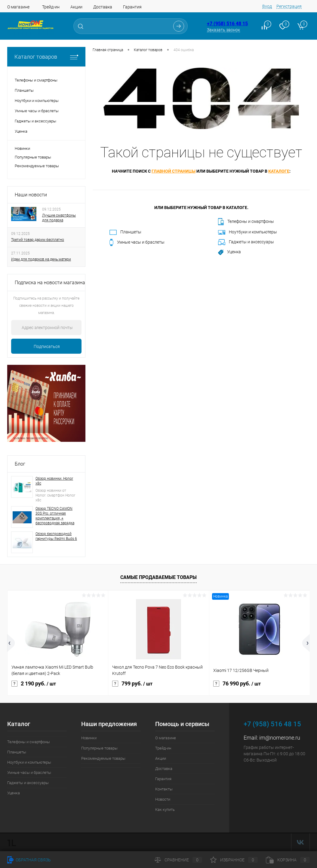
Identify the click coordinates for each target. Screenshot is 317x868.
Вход (267, 6)
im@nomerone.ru (280, 738)
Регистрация (289, 6)
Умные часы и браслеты (137, 242)
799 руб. (132, 684)
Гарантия (132, 7)
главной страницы (174, 171)
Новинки (22, 148)
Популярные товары (33, 157)
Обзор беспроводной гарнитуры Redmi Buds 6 (56, 536)
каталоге (279, 171)
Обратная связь (29, 860)
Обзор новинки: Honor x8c (54, 481)
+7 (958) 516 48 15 (227, 24)
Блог (20, 464)
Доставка (103, 7)
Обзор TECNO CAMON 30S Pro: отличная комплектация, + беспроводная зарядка (55, 516)
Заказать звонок (223, 30)
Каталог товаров (46, 57)
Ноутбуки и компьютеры (248, 232)
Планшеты (125, 232)
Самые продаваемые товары (158, 577)
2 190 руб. (34, 684)
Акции (76, 7)
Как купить (165, 810)
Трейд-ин (51, 7)
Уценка (229, 252)
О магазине (18, 7)
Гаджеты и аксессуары (246, 242)
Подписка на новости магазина (50, 283)
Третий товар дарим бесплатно (38, 240)
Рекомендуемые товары (37, 166)
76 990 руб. (237, 684)
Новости (163, 799)
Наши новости (31, 195)
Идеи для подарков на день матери (41, 259)
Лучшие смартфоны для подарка (59, 218)
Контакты (164, 789)
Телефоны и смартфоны (246, 222)
